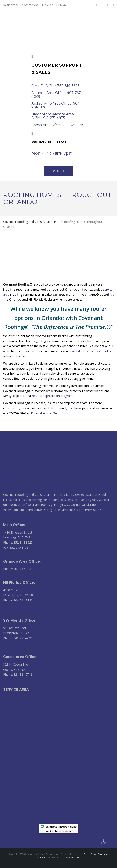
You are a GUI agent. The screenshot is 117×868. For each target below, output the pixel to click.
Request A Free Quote (46, 413)
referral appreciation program (52, 396)
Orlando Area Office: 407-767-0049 (57, 95)
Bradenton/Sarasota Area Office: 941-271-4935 (53, 116)
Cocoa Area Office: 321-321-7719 (58, 125)
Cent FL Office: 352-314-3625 (55, 86)
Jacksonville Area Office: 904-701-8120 (56, 105)
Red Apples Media (73, 857)
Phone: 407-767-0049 (18, 569)
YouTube (49, 408)
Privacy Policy (90, 854)
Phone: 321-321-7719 (18, 674)
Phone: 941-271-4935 (18, 638)
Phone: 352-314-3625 (18, 542)
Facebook (75, 408)
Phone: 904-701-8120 (18, 600)
